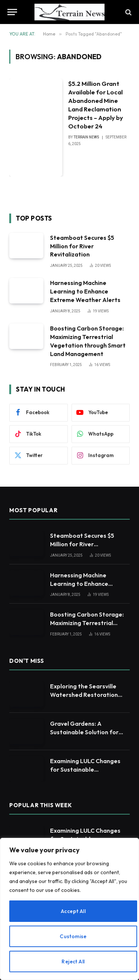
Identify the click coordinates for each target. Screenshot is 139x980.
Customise (73, 936)
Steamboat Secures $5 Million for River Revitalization (82, 246)
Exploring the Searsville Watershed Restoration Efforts (84, 695)
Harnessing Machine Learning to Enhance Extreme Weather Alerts (85, 291)
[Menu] (12, 12)
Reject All (73, 961)
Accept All (73, 911)
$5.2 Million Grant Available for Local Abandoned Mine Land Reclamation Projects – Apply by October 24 (96, 105)
